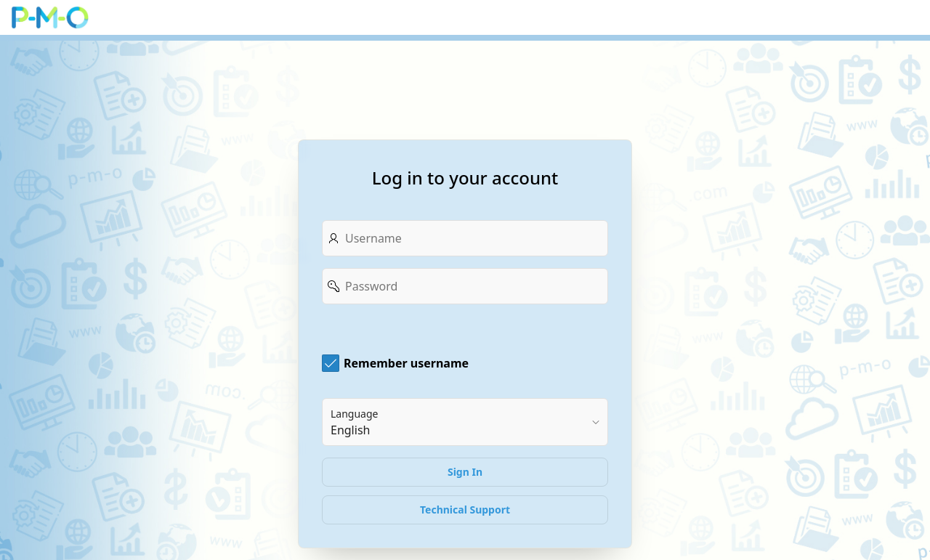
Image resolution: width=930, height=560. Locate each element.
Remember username (406, 363)
